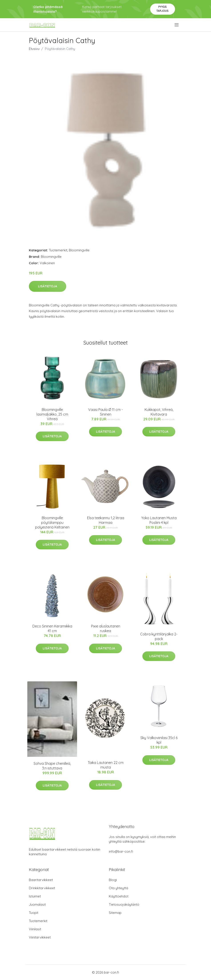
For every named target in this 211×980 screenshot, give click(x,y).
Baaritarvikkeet (41, 880)
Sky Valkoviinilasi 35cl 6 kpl (159, 740)
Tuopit (34, 913)
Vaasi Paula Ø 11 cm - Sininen (105, 412)
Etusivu (34, 49)
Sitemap (115, 913)
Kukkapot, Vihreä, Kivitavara (159, 412)
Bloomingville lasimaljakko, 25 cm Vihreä (52, 414)
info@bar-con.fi (121, 851)
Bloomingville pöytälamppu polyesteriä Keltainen (52, 523)
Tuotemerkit (58, 250)
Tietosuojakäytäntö (124, 904)
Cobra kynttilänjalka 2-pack (159, 636)
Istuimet (35, 896)
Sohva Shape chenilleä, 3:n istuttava (52, 766)
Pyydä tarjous (162, 9)
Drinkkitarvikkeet (42, 888)
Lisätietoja (48, 286)
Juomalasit (37, 904)
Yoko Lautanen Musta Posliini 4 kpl (159, 520)
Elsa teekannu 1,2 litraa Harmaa (106, 520)
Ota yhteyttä (118, 888)
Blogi (113, 880)
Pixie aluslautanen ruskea (106, 628)
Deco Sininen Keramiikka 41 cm (52, 628)
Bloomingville (79, 250)
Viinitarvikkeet (40, 937)
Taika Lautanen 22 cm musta (106, 765)
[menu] (177, 25)
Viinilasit (35, 929)
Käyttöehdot (119, 896)
